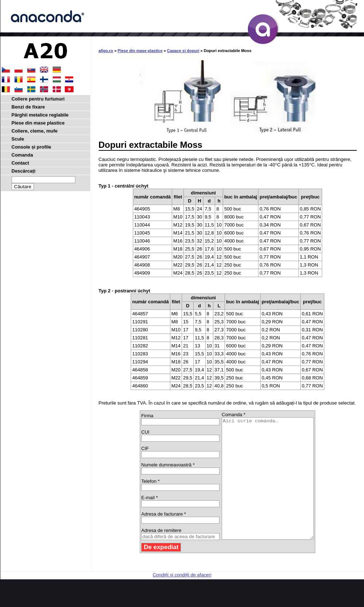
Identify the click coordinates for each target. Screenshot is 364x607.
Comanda (22, 155)
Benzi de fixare (28, 107)
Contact (20, 163)
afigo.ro (106, 51)
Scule (18, 139)
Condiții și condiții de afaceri (182, 599)
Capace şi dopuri (183, 51)
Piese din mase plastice (140, 51)
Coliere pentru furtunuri (38, 99)
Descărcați (24, 171)
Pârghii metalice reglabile (40, 115)
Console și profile (31, 147)
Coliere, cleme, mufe (35, 131)
